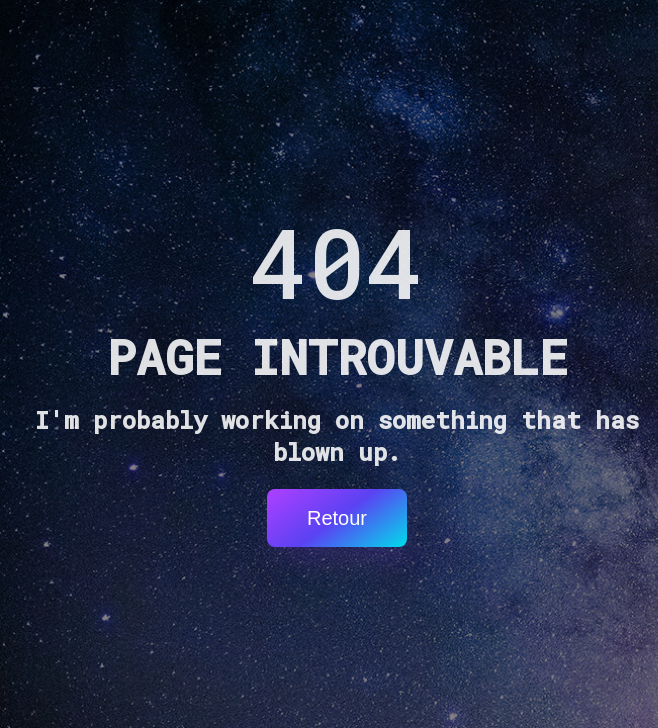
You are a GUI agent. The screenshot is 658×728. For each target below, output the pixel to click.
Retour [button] (337, 518)
